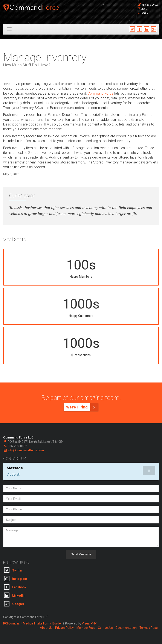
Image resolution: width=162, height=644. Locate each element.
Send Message (81, 554)
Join (144, 9)
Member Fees (86, 628)
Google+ (14, 604)
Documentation (126, 628)
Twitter (13, 570)
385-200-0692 (150, 5)
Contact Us (105, 628)
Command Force (101, 93)
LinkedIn (14, 595)
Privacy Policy (64, 628)
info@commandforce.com (26, 450)
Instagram (15, 579)
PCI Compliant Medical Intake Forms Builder (33, 623)
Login (145, 13)
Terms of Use (149, 628)
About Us (46, 628)
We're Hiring (82, 407)
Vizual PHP (89, 623)
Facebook (15, 587)
